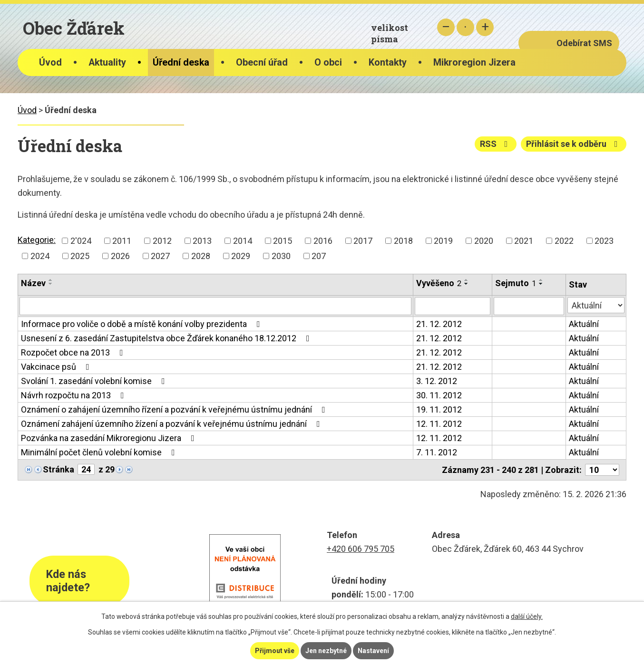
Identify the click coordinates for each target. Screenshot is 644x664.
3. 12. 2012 (437, 381)
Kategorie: (37, 240)
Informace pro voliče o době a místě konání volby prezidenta (142, 324)
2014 (243, 241)
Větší (485, 27)
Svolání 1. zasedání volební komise (95, 381)
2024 (40, 256)
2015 (283, 241)
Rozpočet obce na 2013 (74, 352)
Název (33, 283)
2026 (120, 256)
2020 (484, 241)
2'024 (81, 241)
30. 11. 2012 (439, 395)
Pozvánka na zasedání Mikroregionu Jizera (110, 438)
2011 (122, 241)
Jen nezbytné (326, 651)
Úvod (50, 63)
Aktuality (107, 63)
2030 (281, 256)
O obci (328, 63)
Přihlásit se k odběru (574, 144)
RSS (496, 144)
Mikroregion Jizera (474, 63)
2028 (201, 256)
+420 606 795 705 (361, 549)
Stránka (59, 469)
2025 (80, 256)
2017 (363, 241)
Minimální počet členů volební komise (100, 452)
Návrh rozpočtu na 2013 (74, 395)
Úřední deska (181, 63)
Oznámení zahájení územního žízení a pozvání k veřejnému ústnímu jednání (172, 424)
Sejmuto (516, 283)
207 (319, 256)
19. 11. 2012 (439, 409)
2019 (443, 241)
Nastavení (373, 651)
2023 (604, 241)
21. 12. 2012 (439, 324)
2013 (202, 241)
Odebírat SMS (584, 43)
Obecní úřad (262, 63)
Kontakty (388, 63)
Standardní (465, 27)
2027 (160, 256)
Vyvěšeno (439, 283)
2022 (564, 241)
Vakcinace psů (57, 367)
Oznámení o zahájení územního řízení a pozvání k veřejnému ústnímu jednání (175, 409)
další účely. (527, 616)
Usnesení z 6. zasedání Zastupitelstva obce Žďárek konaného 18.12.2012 (167, 338)
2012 (162, 241)
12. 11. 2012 (439, 424)
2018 (403, 241)
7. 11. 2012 (437, 452)
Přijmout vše (275, 651)
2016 (323, 241)
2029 (241, 256)
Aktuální (584, 324)
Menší (446, 27)
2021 (524, 241)
